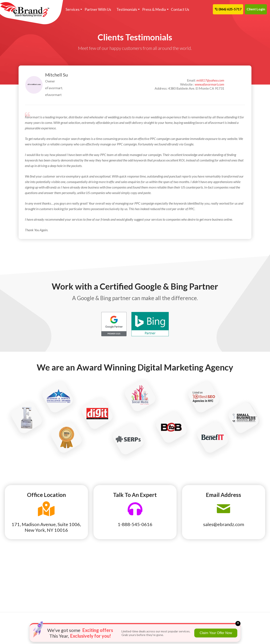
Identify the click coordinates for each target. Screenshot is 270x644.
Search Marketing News (202, 569)
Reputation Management (157, 569)
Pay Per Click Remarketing (114, 581)
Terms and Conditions (201, 581)
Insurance (13, 587)
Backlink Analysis (108, 575)
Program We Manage (155, 587)
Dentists (12, 575)
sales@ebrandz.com (224, 524)
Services (72, 10)
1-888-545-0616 (135, 524)
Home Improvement (20, 581)
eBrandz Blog (195, 563)
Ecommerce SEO (107, 569)
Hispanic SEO (105, 587)
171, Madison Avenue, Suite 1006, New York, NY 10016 (46, 527)
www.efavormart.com (209, 84)
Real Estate (58, 605)
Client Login (256, 9)
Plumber (12, 599)
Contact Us (177, 10)
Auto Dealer (15, 563)
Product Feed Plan (153, 581)
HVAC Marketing (62, 587)
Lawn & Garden (60, 593)
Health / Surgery (61, 581)
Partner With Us (97, 10)
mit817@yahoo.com (210, 80)
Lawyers (12, 593)
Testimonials (125, 10)
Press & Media (152, 10)
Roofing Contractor (20, 605)
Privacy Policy (196, 587)
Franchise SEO (106, 563)
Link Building (149, 563)
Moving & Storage (63, 599)
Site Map (236, 575)
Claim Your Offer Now (216, 633)
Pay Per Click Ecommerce (157, 575)
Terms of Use (195, 575)
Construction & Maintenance (60, 572)
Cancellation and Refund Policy (247, 566)
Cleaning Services (18, 569)
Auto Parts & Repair (64, 563)
